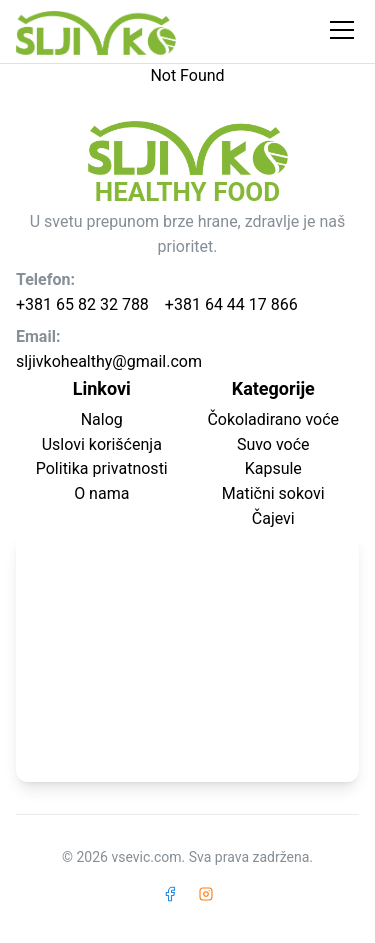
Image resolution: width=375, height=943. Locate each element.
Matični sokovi (273, 493)
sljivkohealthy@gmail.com (109, 361)
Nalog (102, 419)
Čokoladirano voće (273, 419)
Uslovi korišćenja (102, 444)
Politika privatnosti (102, 468)
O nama (101, 493)
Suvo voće (273, 444)
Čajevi (273, 518)
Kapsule (273, 468)
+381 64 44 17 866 (231, 304)
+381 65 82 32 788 (82, 304)
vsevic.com (146, 857)
